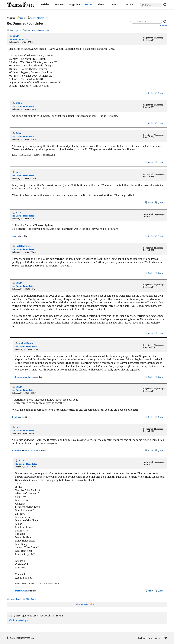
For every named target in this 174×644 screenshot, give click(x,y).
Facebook (162, 638)
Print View (45, 30)
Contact (115, 5)
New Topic (31, 30)
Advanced (164, 25)
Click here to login (19, 620)
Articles (45, 5)
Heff (18, 172)
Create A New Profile (39, 18)
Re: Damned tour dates (23, 106)
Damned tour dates (19, 39)
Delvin (16, 36)
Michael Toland (26, 343)
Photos (102, 5)
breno (19, 103)
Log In (23, 18)
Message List (16, 30)
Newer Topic (15, 599)
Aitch (18, 213)
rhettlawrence (23, 246)
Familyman (29, 377)
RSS (95, 604)
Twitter (166, 638)
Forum (89, 5)
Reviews (59, 5)
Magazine (74, 5)
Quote (160, 93)
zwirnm (15, 236)
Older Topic (31, 599)
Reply (150, 93)
